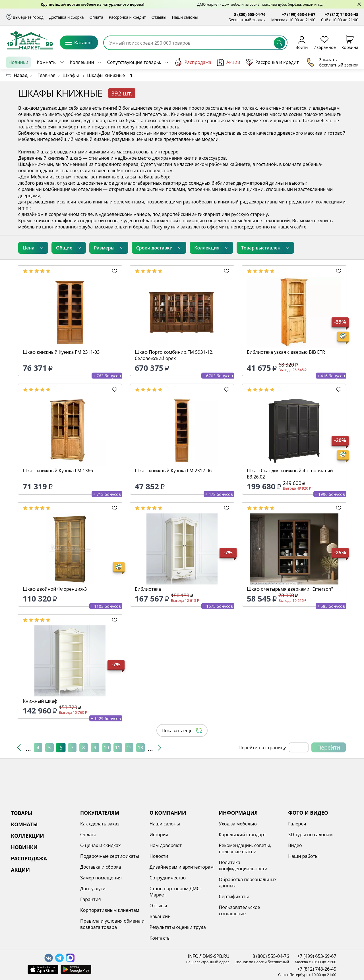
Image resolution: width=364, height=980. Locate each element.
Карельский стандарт (243, 835)
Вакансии (160, 916)
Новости (159, 856)
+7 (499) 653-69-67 (299, 14)
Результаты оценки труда (178, 927)
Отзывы (159, 17)
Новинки (18, 62)
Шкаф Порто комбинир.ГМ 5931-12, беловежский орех (174, 355)
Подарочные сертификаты (110, 856)
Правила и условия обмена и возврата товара (112, 924)
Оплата (96, 17)
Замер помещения (101, 878)
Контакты (160, 938)
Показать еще (182, 730)
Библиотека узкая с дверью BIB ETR (286, 352)
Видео (295, 845)
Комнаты (47, 62)
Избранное (324, 42)
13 (140, 748)
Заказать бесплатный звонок (332, 62)
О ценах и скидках (100, 845)
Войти (302, 42)
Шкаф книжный (36, 164)
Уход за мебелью (238, 824)
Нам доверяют (166, 845)
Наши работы (303, 856)
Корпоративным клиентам (110, 910)
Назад (21, 75)
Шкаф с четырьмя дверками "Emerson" (290, 589)
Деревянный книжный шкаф (50, 158)
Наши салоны (185, 17)
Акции (229, 62)
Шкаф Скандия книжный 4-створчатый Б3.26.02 (290, 474)
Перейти (329, 747)
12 (129, 748)
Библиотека (148, 589)
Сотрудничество (168, 878)
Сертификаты (234, 896)
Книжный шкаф (40, 701)
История (159, 835)
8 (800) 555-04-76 (250, 14)
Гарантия (91, 899)
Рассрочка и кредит (127, 17)
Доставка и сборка (67, 17)
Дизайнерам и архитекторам (182, 867)
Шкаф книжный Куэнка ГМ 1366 (58, 471)
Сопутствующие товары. (134, 62)
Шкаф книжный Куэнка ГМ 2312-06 (173, 471)
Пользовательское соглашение (240, 910)
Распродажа (193, 62)
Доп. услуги (93, 889)
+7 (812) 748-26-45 (342, 14)
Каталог (79, 43)
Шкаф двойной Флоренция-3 (55, 589)
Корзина (350, 42)
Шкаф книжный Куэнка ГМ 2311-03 (61, 352)
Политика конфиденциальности (243, 865)
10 (106, 748)
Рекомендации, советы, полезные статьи (245, 848)
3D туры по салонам (310, 835)
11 (118, 748)
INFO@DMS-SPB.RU (209, 956)
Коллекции (82, 62)
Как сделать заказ (100, 824)
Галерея (297, 824)
